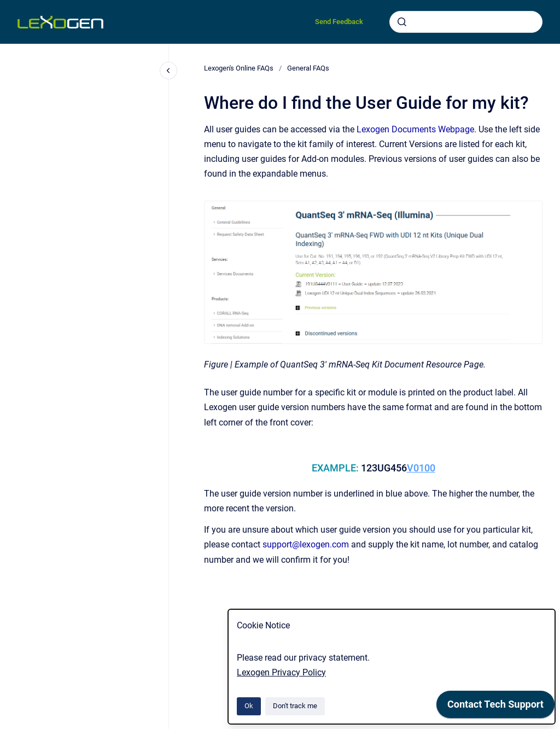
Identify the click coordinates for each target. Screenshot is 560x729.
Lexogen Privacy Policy (281, 672)
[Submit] (402, 22)
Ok (249, 706)
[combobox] (466, 22)
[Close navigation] (168, 71)
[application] (495, 707)
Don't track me (295, 706)
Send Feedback (339, 22)
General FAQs (308, 68)
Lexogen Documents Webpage (415, 129)
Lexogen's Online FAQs (239, 68)
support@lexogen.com (306, 544)
